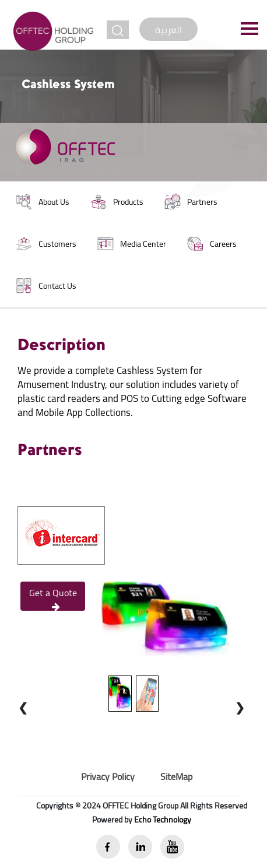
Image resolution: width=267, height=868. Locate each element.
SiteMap (176, 776)
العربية (168, 30)
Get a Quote (53, 597)
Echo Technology (163, 820)
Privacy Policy (108, 776)
